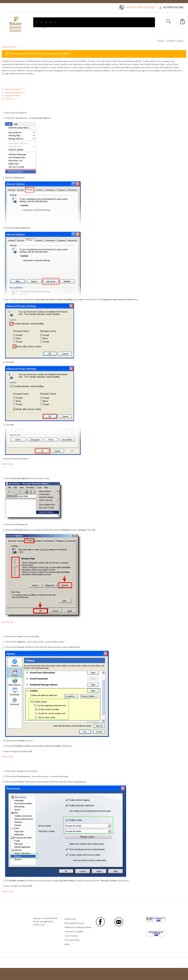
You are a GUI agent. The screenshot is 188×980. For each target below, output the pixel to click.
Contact (150, 7)
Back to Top (7, 464)
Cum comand (71, 936)
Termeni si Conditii (74, 931)
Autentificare (173, 7)
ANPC (67, 944)
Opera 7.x (10, 99)
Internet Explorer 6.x (15, 92)
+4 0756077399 (134, 7)
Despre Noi (70, 919)
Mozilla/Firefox (13, 95)
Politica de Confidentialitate (78, 927)
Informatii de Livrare (74, 923)
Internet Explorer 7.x (15, 89)
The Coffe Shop (72, 940)
